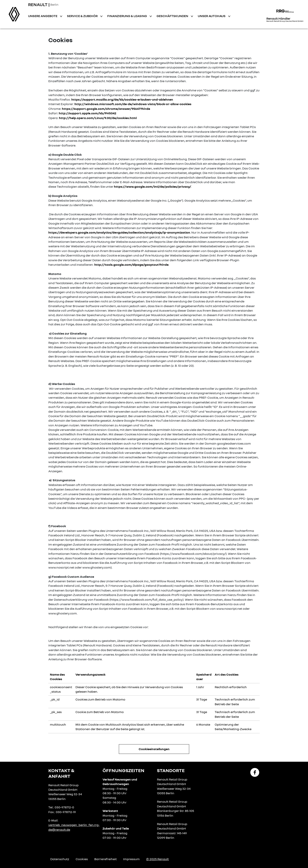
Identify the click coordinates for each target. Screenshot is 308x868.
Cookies (82, 859)
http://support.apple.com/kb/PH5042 (88, 113)
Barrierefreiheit (105, 859)
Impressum (131, 859)
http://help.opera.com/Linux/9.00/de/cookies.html (98, 118)
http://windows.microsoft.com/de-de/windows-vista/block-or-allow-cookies (133, 104)
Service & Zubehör (83, 16)
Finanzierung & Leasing (127, 16)
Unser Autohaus (212, 16)
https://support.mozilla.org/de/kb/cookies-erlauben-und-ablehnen (122, 99)
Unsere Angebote (43, 16)
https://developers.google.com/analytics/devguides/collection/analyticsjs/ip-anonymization (119, 232)
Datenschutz (60, 859)
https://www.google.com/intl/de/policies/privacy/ (153, 187)
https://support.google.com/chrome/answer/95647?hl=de (106, 109)
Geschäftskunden (173, 16)
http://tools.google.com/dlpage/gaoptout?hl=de (131, 265)
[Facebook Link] (255, 772)
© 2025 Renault (157, 859)
